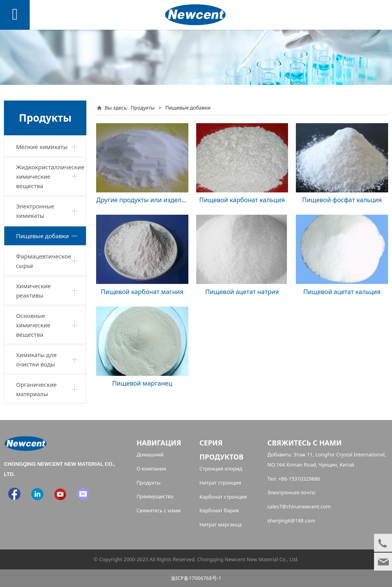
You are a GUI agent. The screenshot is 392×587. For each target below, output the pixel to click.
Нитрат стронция (220, 483)
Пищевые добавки (42, 236)
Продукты (143, 108)
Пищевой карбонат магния (142, 292)
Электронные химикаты (35, 211)
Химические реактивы (33, 291)
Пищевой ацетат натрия (242, 292)
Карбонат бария (219, 510)
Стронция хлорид (221, 469)
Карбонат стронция (223, 497)
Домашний (150, 454)
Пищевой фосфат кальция (342, 200)
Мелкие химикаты (42, 147)
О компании (151, 469)
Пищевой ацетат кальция (342, 292)
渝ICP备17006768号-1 (196, 578)
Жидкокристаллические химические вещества (50, 176)
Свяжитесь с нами (158, 510)
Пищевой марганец (142, 383)
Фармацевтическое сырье (44, 261)
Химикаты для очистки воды (36, 359)
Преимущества (155, 496)
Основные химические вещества (33, 325)
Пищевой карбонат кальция (242, 200)
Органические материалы (36, 389)
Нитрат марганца (220, 524)
